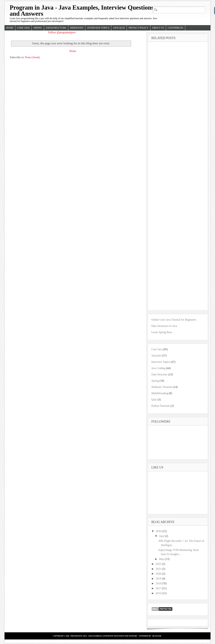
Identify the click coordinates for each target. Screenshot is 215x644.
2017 (159, 588)
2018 (159, 583)
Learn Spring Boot (162, 332)
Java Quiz (119, 28)
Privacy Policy (138, 28)
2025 (159, 564)
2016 (159, 593)
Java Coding (158, 368)
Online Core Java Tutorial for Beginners (174, 320)
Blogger (157, 636)
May (162, 559)
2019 (159, 579)
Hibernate (77, 28)
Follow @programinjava (62, 32)
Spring (38, 28)
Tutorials (156, 356)
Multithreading (160, 393)
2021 (159, 569)
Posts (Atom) (32, 57)
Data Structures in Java (164, 326)
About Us (158, 28)
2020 (159, 574)
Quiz (154, 399)
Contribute (176, 28)
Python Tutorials (161, 406)
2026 (159, 531)
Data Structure (160, 374)
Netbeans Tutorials (162, 387)
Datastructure (56, 28)
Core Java (23, 28)
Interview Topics (98, 28)
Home (10, 28)
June (162, 536)
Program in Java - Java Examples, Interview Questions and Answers (82, 11)
